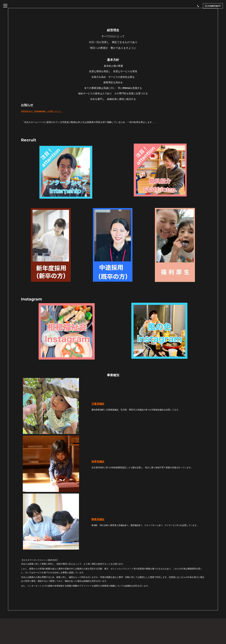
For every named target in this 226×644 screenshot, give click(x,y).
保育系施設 (98, 462)
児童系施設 (98, 404)
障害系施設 (98, 519)
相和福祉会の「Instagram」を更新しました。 (47, 111)
